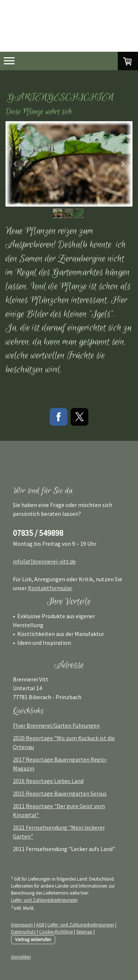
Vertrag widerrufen (33, 939)
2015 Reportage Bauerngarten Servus (60, 793)
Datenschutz (23, 932)
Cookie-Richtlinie (56, 932)
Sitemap (84, 932)
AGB (40, 925)
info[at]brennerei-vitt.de (44, 561)
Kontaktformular (50, 588)
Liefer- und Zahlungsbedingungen (44, 900)
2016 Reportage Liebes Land (48, 781)
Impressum (22, 925)
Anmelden (21, 957)
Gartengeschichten (61, 97)
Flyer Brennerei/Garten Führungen (56, 725)
